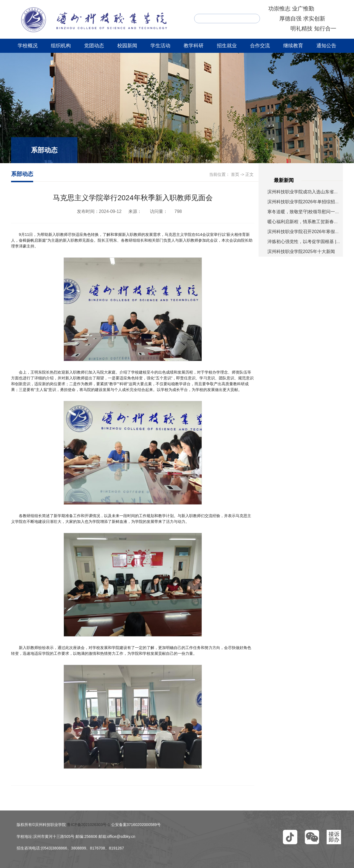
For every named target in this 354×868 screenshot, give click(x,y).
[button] (290, 837)
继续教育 (293, 46)
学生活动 (160, 46)
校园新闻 (127, 46)
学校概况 (28, 46)
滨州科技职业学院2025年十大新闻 (301, 251)
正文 (249, 174)
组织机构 (61, 46)
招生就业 (227, 46)
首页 (235, 174)
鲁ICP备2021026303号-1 (88, 825)
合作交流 (260, 46)
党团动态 (94, 46)
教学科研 (194, 46)
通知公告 (326, 46)
